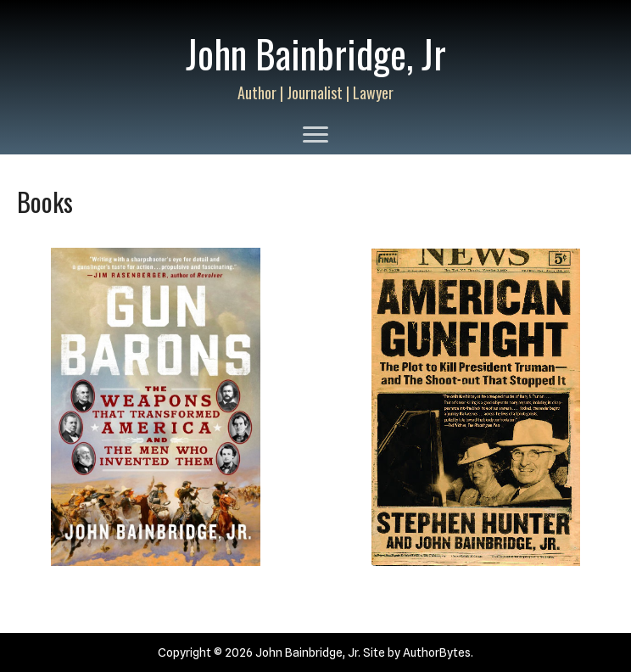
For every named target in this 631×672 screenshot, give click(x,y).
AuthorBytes (437, 652)
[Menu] (315, 135)
